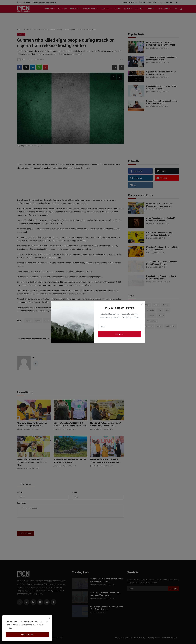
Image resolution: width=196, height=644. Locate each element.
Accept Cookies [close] (27, 635)
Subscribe (119, 334)
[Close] (142, 304)
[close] (49, 618)
